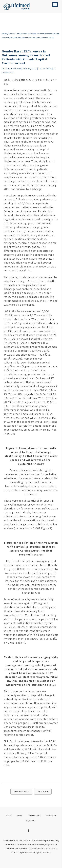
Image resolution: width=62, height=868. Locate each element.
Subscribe (51, 816)
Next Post (43, 792)
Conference (34, 816)
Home (5, 34)
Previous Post (21, 792)
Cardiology (45, 69)
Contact (31, 821)
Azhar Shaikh (13, 69)
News (11, 34)
